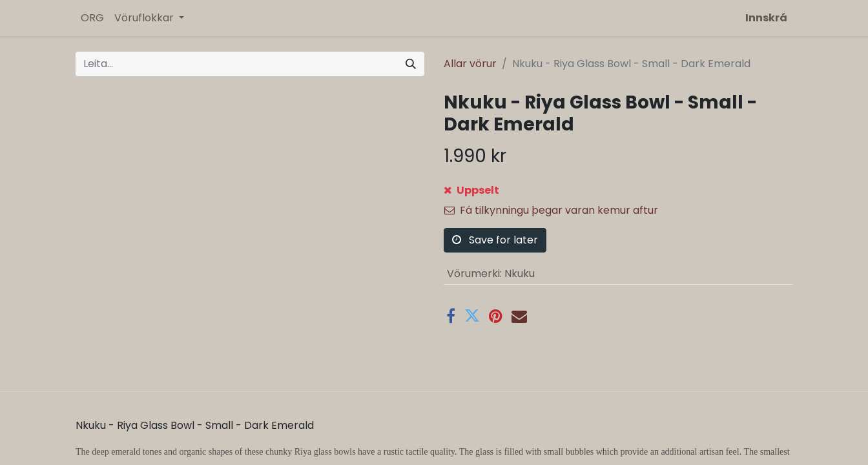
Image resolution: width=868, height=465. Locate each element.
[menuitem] (92, 18)
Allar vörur (470, 64)
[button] (511, 198)
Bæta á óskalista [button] (495, 231)
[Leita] (411, 64)
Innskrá (766, 18)
